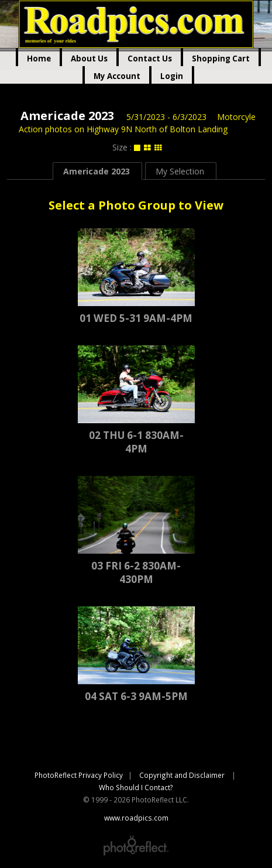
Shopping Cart (221, 59)
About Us (89, 59)
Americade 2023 (67, 116)
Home (39, 59)
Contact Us (150, 59)
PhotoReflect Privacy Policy (79, 775)
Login (172, 76)
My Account (117, 76)
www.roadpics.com (136, 24)
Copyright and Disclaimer (183, 775)
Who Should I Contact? (136, 787)
